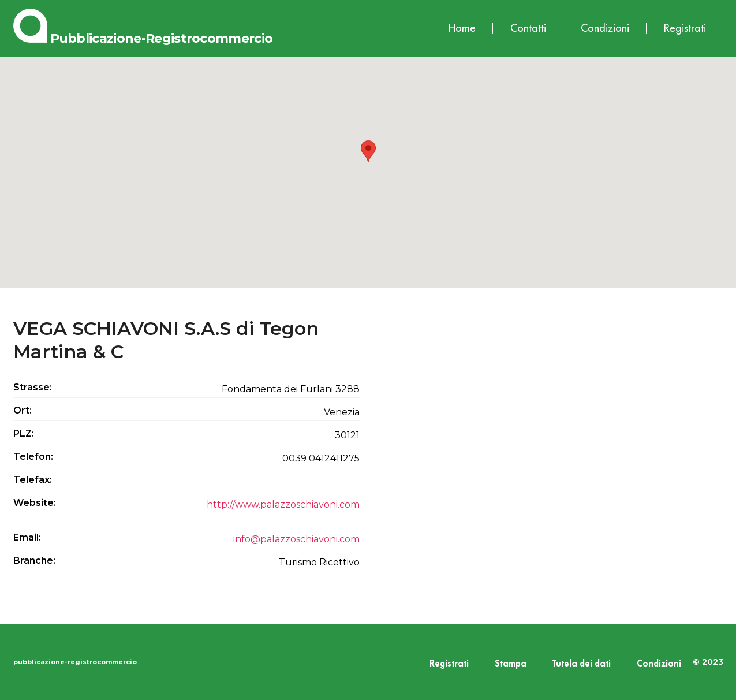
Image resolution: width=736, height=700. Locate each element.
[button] (368, 162)
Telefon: (33, 457)
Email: (27, 537)
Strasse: (33, 387)
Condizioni (605, 28)
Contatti (528, 28)
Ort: (23, 410)
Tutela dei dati (582, 664)
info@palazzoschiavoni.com (296, 539)
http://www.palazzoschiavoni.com (283, 504)
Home (462, 28)
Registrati (685, 28)
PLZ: (24, 433)
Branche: (34, 561)
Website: (35, 503)
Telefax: (33, 480)
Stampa (511, 664)
